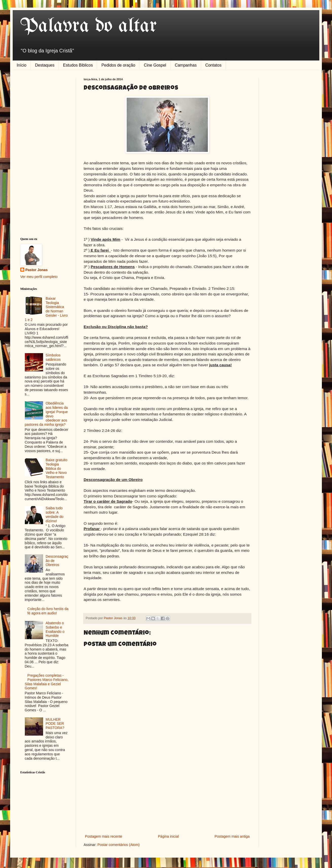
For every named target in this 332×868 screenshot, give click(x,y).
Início (22, 65)
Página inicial (168, 836)
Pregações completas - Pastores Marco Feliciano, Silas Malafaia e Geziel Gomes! (47, 682)
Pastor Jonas (36, 270)
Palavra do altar (89, 26)
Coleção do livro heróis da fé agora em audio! (48, 611)
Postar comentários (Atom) (118, 845)
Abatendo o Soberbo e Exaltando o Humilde (55, 629)
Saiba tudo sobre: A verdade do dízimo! (54, 514)
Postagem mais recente (104, 836)
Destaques (45, 65)
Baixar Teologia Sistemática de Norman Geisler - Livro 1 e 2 (46, 309)
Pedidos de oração (118, 65)
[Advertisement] (167, 795)
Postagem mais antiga (232, 836)
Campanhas (186, 65)
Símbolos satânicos (53, 357)
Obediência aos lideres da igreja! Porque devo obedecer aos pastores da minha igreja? (46, 414)
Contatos (213, 65)
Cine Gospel (155, 65)
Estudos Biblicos (78, 65)
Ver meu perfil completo (39, 277)
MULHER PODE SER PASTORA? (55, 724)
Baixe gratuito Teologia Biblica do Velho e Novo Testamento (57, 468)
